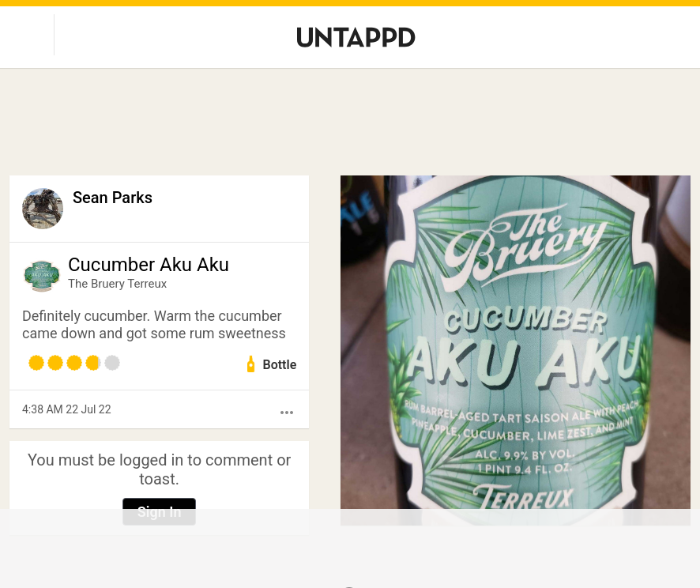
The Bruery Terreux (117, 284)
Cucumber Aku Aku (149, 265)
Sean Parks (113, 198)
